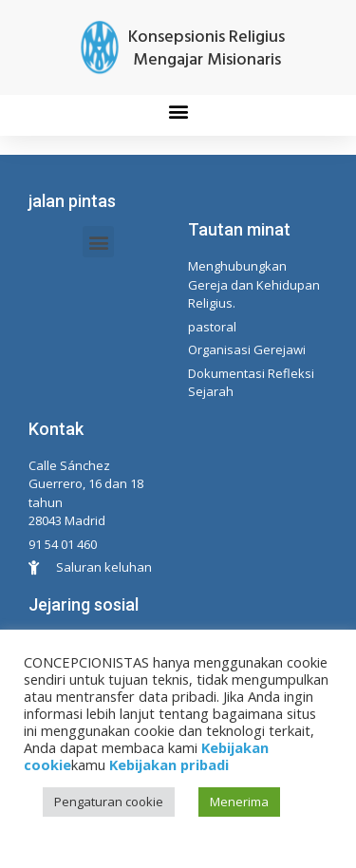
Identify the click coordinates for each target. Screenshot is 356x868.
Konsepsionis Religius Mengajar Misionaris (206, 49)
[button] (178, 111)
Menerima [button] (239, 802)
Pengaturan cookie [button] (109, 802)
